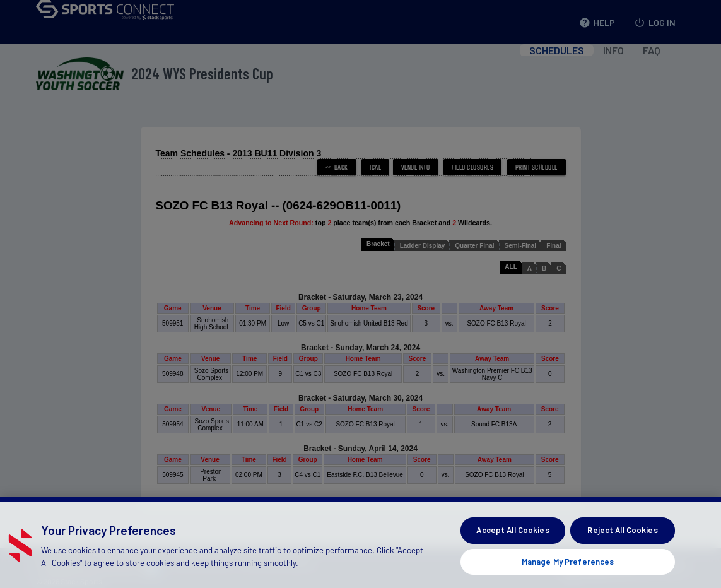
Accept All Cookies (513, 552)
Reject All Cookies (622, 552)
